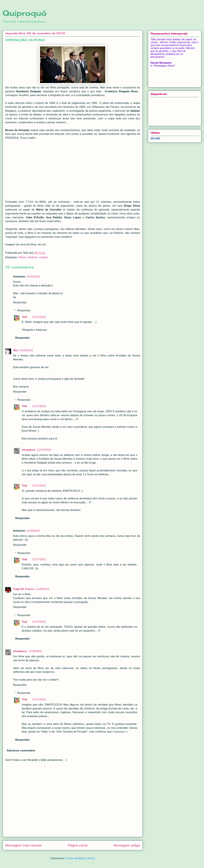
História (33, 257)
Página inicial (78, 845)
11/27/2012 (39, 317)
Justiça (43, 257)
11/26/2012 (33, 277)
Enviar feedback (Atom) (80, 858)
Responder (20, 302)
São (16, 350)
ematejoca (29, 450)
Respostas (24, 310)
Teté (24, 317)
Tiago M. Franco (24, 589)
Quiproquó (25, 13)
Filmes (22, 257)
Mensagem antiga (127, 845)
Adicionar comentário (21, 751)
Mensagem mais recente (23, 845)
